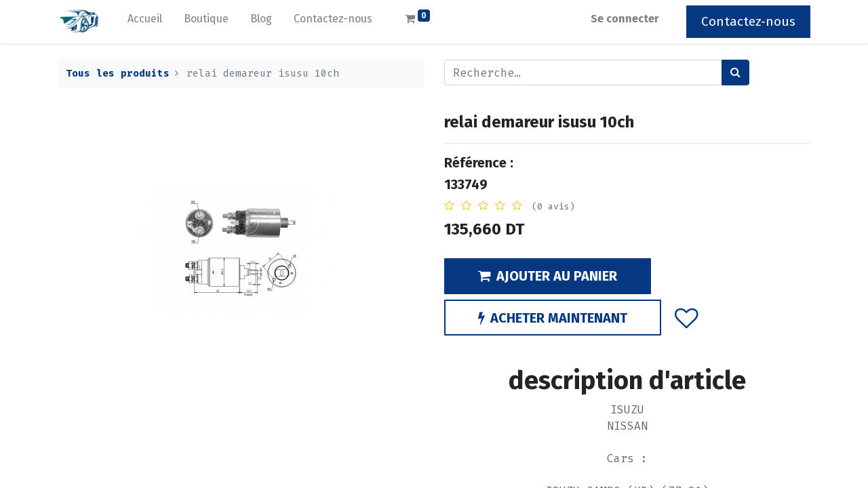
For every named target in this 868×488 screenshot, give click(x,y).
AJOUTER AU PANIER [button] (548, 276)
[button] (687, 317)
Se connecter (625, 19)
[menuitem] (145, 22)
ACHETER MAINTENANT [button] (553, 318)
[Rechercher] (735, 73)
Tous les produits (118, 74)
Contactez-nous (748, 21)
